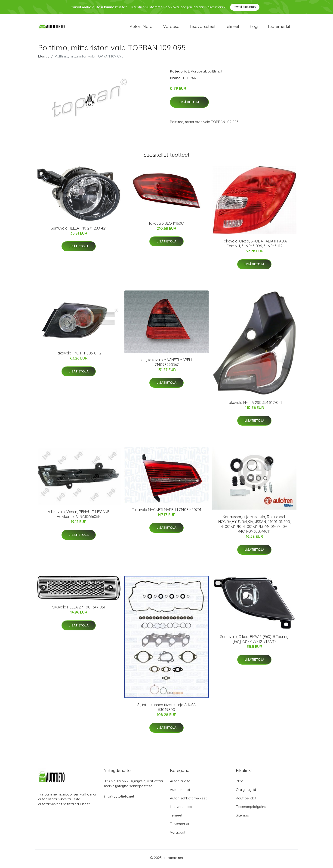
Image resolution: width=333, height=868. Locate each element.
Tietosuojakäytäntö (252, 809)
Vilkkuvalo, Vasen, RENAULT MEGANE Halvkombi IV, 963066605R (79, 517)
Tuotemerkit (279, 28)
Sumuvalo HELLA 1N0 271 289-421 (79, 230)
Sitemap (242, 818)
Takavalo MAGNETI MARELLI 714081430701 (166, 512)
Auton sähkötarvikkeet (188, 800)
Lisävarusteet (203, 28)
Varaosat (172, 28)
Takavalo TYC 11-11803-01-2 (79, 356)
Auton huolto (180, 783)
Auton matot (142, 28)
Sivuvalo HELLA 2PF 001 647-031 (79, 610)
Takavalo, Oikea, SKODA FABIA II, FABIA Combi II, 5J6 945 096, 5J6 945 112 (254, 246)
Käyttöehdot (246, 800)
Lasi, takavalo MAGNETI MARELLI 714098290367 (166, 364)
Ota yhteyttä (246, 792)
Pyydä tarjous (245, 7)
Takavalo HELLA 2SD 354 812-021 (254, 405)
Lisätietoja (189, 105)
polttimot (215, 74)
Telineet (232, 28)
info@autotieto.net (119, 799)
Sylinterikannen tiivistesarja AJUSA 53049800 (166, 709)
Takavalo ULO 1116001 (167, 226)
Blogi (253, 28)
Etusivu (44, 59)
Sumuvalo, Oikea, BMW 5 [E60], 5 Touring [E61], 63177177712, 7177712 (254, 641)
